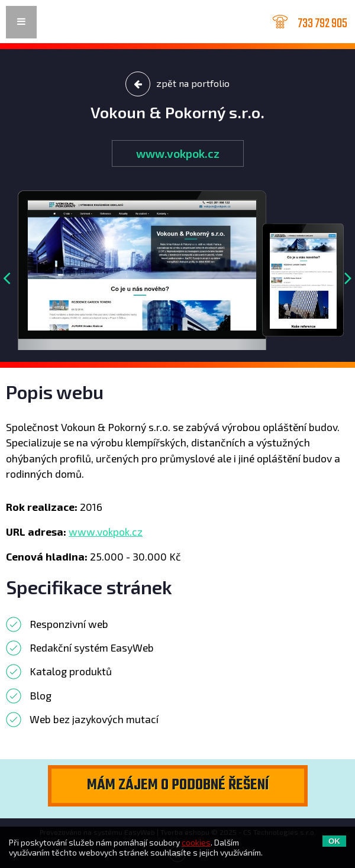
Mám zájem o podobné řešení (178, 785)
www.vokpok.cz (178, 153)
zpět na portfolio (177, 84)
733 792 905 (322, 23)
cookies (196, 842)
